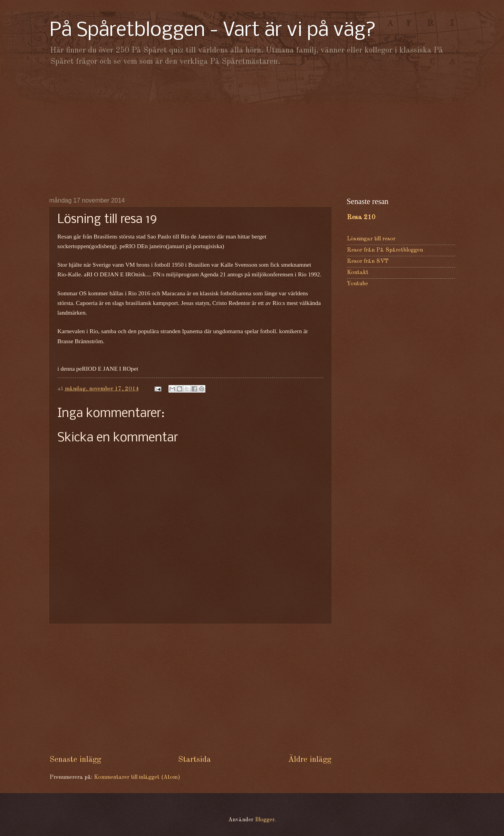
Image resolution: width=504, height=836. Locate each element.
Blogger (265, 820)
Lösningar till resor (371, 239)
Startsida (194, 760)
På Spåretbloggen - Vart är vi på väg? (213, 31)
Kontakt (358, 273)
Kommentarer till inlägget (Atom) (137, 777)
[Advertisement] (252, 131)
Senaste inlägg (75, 760)
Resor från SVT (368, 261)
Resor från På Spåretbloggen (385, 250)
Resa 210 (361, 217)
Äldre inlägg (310, 760)
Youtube (357, 284)
